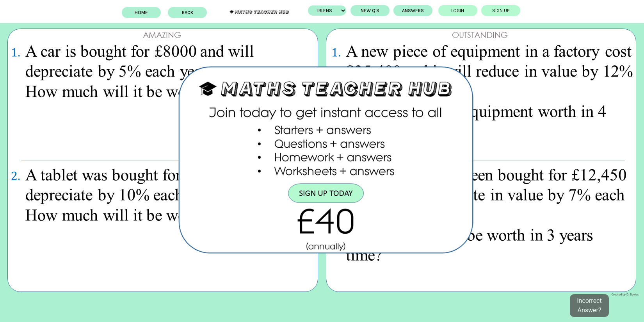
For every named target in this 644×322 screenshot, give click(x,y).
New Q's (368, 11)
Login (456, 11)
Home (143, 13)
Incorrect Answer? (589, 305)
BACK (189, 13)
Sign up (499, 11)
